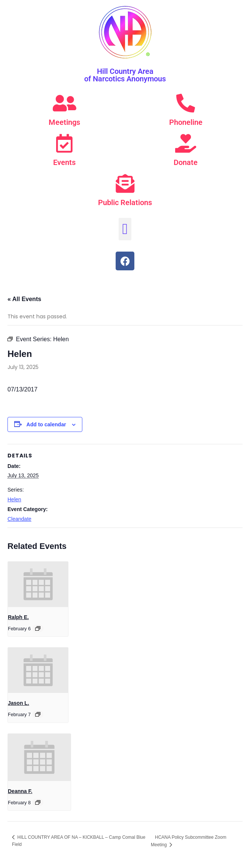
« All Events (24, 299)
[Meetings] (64, 103)
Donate (186, 162)
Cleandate (19, 519)
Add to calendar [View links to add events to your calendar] (46, 424)
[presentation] (38, 584)
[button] (125, 229)
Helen (14, 499)
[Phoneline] (186, 103)
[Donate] (186, 143)
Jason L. (19, 703)
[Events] (64, 143)
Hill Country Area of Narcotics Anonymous (125, 75)
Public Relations (125, 202)
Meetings (64, 122)
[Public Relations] (125, 183)
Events (64, 162)
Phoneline (186, 122)
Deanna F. (20, 791)
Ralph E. (18, 617)
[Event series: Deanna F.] (38, 802)
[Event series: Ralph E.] (38, 628)
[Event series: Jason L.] (38, 714)
